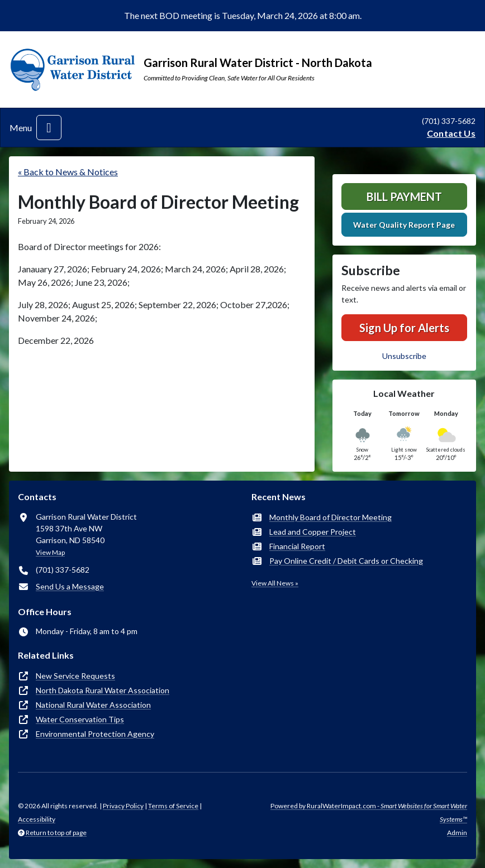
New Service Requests (75, 676)
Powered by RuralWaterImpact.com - (369, 812)
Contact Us (451, 133)
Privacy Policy (123, 806)
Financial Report (297, 546)
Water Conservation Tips (80, 719)
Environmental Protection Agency (95, 734)
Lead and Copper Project (313, 532)
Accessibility (37, 819)
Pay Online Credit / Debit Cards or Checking (346, 561)
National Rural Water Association (93, 705)
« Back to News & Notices (68, 172)
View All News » (275, 583)
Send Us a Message (70, 586)
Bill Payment (404, 196)
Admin (457, 833)
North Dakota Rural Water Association (103, 690)
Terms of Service (173, 806)
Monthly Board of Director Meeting (331, 517)
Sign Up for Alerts (404, 328)
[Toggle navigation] (49, 128)
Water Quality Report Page (404, 225)
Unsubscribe (404, 356)
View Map (50, 552)
